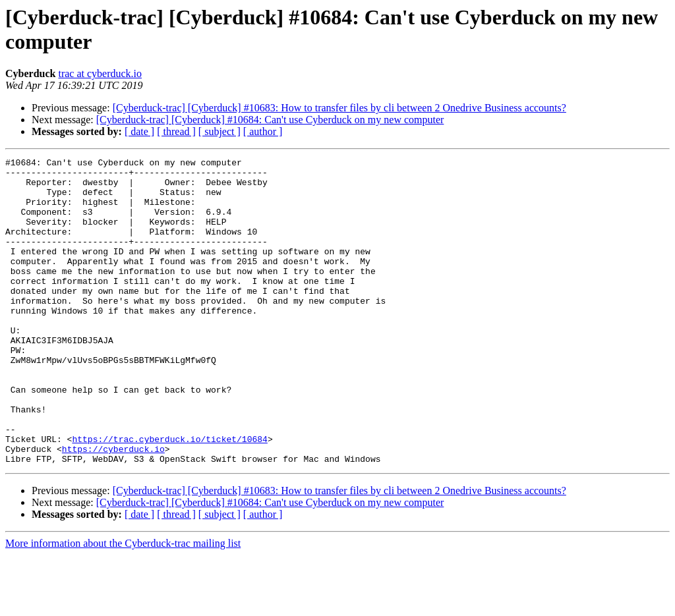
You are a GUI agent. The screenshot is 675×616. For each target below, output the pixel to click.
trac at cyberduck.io (100, 73)
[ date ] (139, 131)
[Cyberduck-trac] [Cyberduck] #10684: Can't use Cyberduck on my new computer (270, 120)
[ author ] (263, 131)
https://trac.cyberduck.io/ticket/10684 (169, 496)
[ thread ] (176, 131)
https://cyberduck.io (113, 508)
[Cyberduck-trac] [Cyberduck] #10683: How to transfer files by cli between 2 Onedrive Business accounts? (339, 108)
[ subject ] (220, 131)
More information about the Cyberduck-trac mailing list (123, 604)
